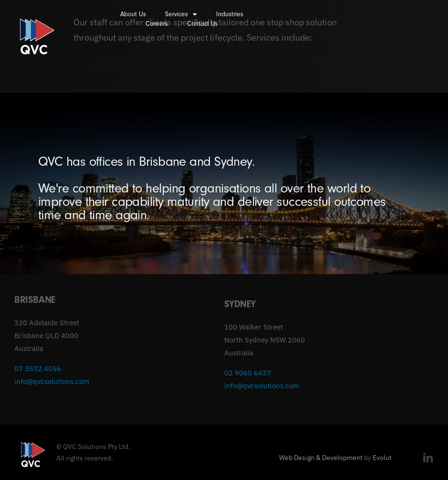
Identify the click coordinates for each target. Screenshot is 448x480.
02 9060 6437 (248, 373)
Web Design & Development (321, 458)
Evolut (382, 458)
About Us (133, 14)
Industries (230, 14)
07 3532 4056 (38, 368)
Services (181, 14)
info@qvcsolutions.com (52, 381)
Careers (157, 24)
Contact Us (203, 24)
